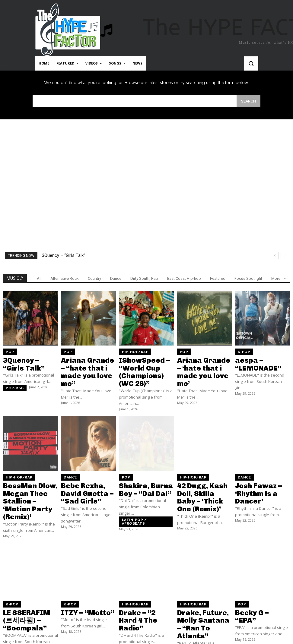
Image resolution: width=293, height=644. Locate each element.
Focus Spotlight (248, 278)
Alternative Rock (65, 278)
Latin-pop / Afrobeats (140, 496)
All (39, 278)
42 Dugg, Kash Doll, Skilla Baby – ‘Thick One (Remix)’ (201, 472)
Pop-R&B (12, 381)
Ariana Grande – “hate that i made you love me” (88, 363)
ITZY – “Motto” (80, 575)
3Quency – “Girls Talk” (64, 255)
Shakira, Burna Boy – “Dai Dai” (145, 469)
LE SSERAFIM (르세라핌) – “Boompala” (28, 578)
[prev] (275, 255)
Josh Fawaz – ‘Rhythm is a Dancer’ (262, 469)
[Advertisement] (146, 173)
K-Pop (242, 351)
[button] (251, 63)
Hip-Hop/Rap (132, 351)
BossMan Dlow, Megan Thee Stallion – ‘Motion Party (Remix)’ (30, 474)
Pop (8, 351)
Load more (146, 621)
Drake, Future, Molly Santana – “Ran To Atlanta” (203, 580)
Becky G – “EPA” (254, 575)
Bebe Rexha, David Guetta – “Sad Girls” (86, 469)
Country (94, 278)
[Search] (248, 101)
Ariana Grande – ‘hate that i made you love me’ (204, 363)
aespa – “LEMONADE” (261, 358)
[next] (284, 255)
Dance (116, 278)
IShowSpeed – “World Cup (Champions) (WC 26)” (146, 363)
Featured (218, 278)
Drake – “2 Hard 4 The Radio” (145, 578)
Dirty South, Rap (144, 278)
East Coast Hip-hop (184, 278)
